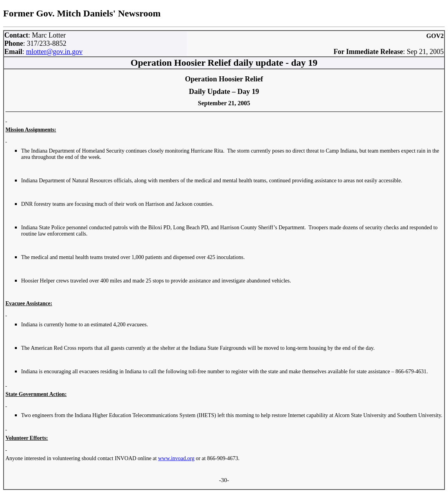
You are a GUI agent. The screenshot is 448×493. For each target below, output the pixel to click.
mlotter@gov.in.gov (54, 52)
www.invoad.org (176, 458)
